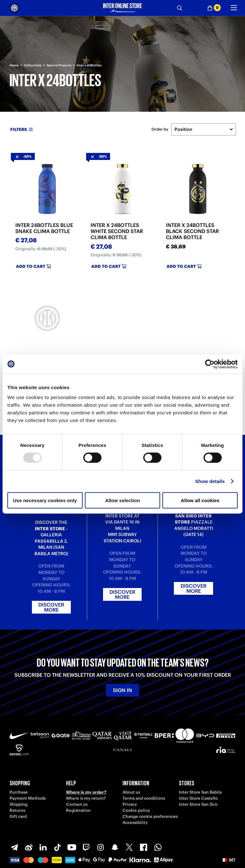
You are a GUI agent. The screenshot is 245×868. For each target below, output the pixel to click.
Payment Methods (28, 798)
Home (14, 65)
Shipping (19, 804)
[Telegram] (14, 847)
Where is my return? (86, 798)
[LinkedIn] (43, 847)
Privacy (130, 804)
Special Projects (59, 65)
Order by (160, 129)
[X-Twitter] (129, 847)
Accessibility (135, 823)
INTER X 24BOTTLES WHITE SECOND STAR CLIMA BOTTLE (117, 231)
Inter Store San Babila (200, 792)
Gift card (18, 816)
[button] (229, 860)
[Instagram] (100, 847)
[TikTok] (57, 847)
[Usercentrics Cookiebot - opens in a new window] (210, 364)
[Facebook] (144, 847)
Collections (33, 65)
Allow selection (122, 500)
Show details (210, 481)
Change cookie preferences (150, 816)
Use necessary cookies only (45, 500)
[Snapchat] (115, 847)
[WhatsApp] (158, 847)
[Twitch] (86, 847)
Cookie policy (136, 810)
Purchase (19, 792)
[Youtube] (72, 847)
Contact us (77, 804)
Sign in (122, 690)
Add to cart (33, 266)
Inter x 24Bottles (89, 65)
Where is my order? (86, 792)
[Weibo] (29, 847)
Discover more (51, 607)
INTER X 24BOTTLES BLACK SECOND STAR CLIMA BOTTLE (192, 231)
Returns (17, 810)
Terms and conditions (144, 798)
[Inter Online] (14, 8)
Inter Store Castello (198, 798)
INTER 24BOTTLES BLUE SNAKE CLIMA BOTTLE (44, 228)
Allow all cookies (200, 500)
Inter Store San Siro (198, 804)
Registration (78, 810)
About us (131, 792)
